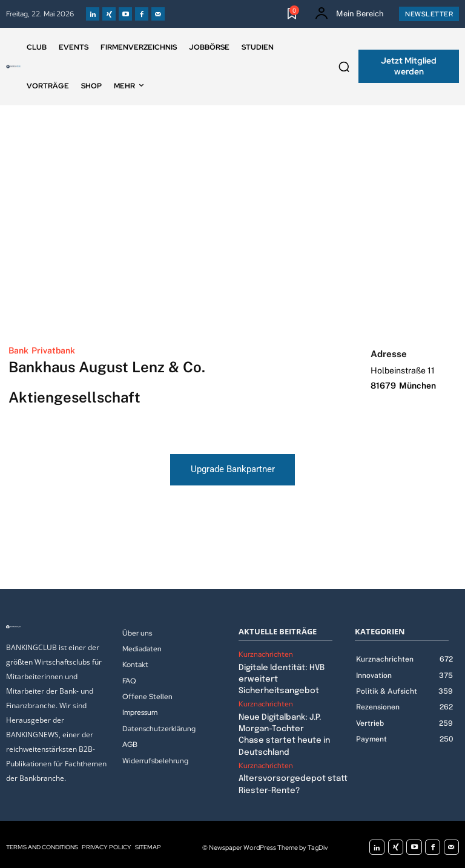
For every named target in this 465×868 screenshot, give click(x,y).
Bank (18, 350)
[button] (344, 67)
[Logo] (13, 67)
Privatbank (53, 350)
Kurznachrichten (266, 654)
